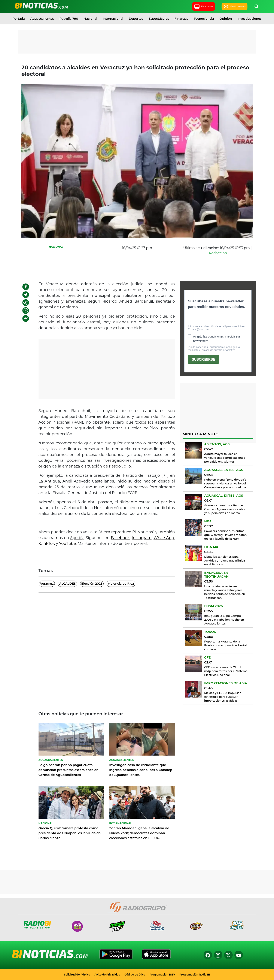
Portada (19, 19)
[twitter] (26, 295)
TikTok (49, 544)
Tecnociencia (204, 19)
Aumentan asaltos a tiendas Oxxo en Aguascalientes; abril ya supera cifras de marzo (225, 509)
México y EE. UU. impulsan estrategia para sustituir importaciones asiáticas (223, 697)
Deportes (136, 19)
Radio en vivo (235, 6)
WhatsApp (164, 538)
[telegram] (26, 303)
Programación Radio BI (195, 975)
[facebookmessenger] (26, 318)
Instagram (142, 538)
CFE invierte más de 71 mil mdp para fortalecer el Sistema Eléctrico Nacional (226, 671)
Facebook (120, 538)
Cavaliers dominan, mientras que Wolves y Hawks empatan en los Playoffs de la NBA (225, 535)
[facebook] (26, 287)
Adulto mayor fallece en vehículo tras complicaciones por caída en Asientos (225, 458)
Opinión (226, 19)
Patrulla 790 (69, 19)
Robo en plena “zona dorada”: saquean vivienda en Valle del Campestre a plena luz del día (225, 483)
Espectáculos (159, 19)
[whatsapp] (26, 311)
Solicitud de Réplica (77, 975)
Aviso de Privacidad (107, 975)
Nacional (90, 19)
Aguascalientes (42, 19)
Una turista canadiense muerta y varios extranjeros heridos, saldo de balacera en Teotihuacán (225, 592)
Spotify (77, 538)
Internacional (113, 19)
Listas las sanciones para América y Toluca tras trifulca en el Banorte (225, 560)
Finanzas (181, 19)
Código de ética (135, 975)
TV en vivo (203, 7)
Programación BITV (162, 975)
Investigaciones (249, 19)
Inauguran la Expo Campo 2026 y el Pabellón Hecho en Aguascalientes (224, 620)
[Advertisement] (137, 42)
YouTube (68, 544)
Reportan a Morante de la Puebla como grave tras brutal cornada (225, 645)
